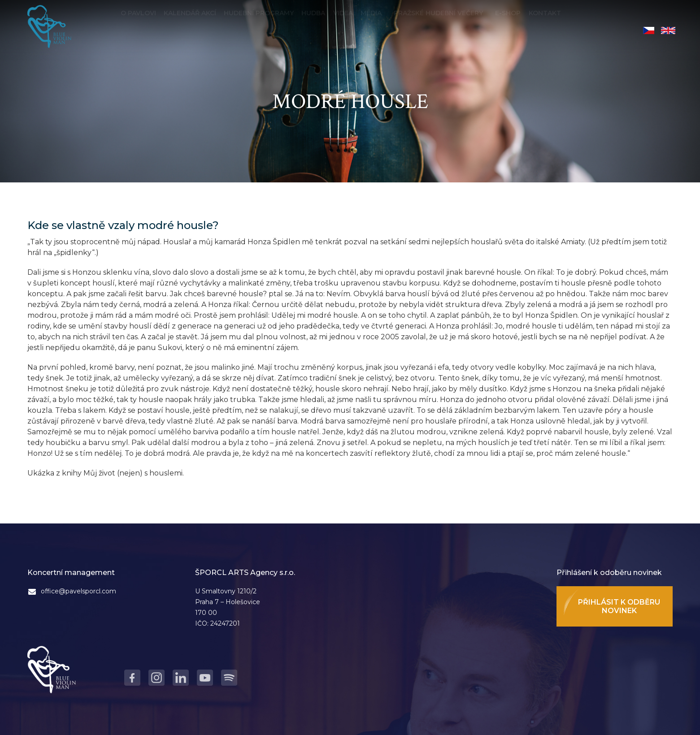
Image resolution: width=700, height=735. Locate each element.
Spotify (229, 678)
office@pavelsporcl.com (78, 591)
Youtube (205, 678)
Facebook (132, 678)
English (668, 30)
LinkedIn (181, 678)
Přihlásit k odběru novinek (619, 606)
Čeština (649, 30)
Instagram (157, 678)
